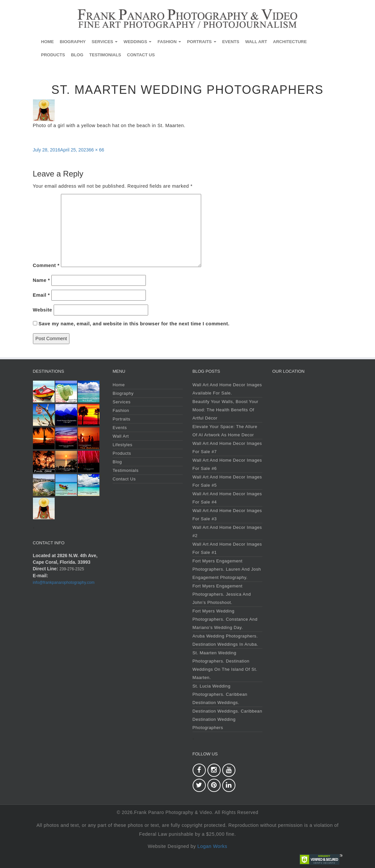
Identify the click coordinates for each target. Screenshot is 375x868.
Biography (73, 42)
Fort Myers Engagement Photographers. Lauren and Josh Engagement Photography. (227, 569)
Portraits (202, 42)
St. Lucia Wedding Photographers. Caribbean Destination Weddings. (220, 694)
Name (41, 280)
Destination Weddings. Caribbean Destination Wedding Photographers (228, 719)
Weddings (137, 42)
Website (43, 310)
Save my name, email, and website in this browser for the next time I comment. (134, 324)
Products (53, 55)
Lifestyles (122, 445)
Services (105, 42)
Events (231, 42)
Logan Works (213, 846)
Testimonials (105, 55)
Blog (77, 55)
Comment (46, 265)
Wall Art (256, 42)
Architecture (290, 42)
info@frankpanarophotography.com (64, 583)
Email (41, 295)
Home (48, 42)
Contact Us (141, 55)
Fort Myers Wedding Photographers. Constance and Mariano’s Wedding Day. (225, 619)
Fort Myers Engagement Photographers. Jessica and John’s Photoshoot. (222, 594)
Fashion (169, 42)
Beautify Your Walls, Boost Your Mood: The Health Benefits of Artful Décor (226, 410)
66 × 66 (96, 150)
